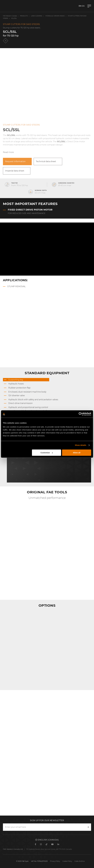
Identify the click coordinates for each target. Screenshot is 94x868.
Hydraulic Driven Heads (55, 16)
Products (24, 16)
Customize (47, 453)
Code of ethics (80, 861)
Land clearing (37, 16)
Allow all (77, 453)
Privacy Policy (55, 861)
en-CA (82, 6)
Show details (81, 445)
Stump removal (17, 286)
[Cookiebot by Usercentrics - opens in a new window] (80, 414)
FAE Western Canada (10, 16)
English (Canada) (47, 840)
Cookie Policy (67, 861)
